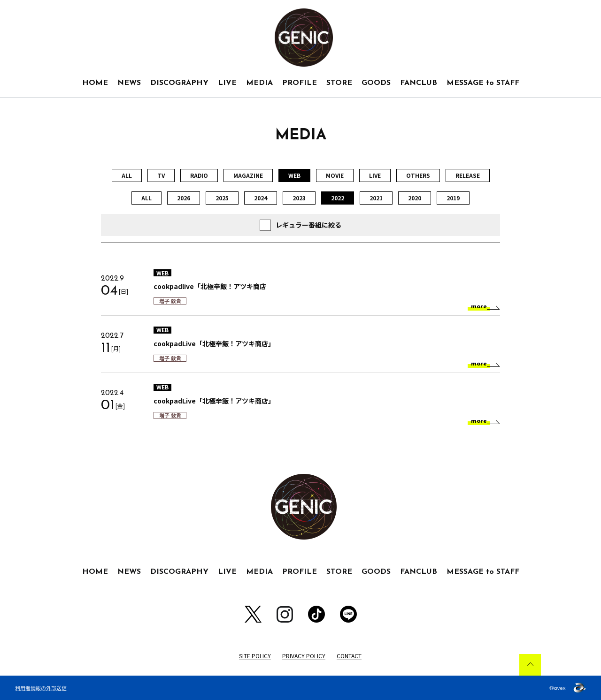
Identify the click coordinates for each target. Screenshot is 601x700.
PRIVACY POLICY (304, 656)
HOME (95, 83)
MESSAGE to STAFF (483, 83)
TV (161, 175)
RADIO (199, 175)
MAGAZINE (248, 175)
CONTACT (349, 656)
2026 (184, 198)
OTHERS (418, 175)
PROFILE (300, 83)
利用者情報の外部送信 (41, 688)
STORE (339, 83)
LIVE (227, 83)
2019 (453, 198)
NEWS (129, 83)
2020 (415, 198)
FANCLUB (419, 83)
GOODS (376, 83)
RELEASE (468, 175)
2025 (222, 198)
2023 (299, 198)
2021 (376, 198)
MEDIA (259, 83)
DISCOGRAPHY (179, 83)
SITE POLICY (255, 656)
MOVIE (335, 175)
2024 (261, 198)
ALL (127, 175)
